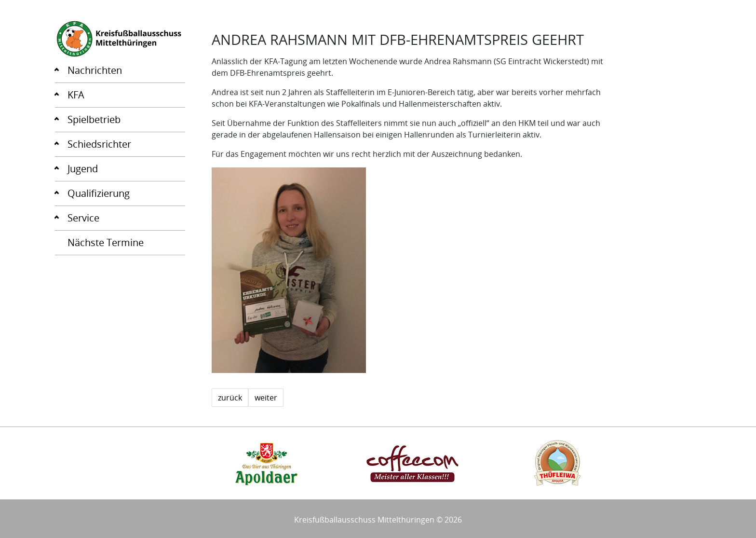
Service (83, 218)
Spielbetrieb (94, 119)
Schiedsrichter (99, 144)
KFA (76, 95)
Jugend (83, 169)
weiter (266, 398)
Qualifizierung (99, 193)
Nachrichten (95, 70)
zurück (230, 398)
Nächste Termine (106, 242)
